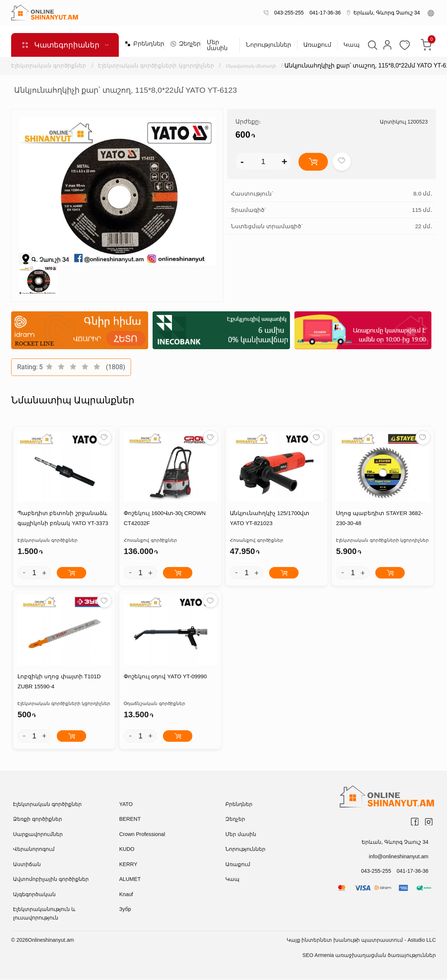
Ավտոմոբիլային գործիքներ (51, 879)
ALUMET (130, 879)
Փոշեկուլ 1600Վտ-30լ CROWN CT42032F (164, 519)
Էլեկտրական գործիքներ (49, 65)
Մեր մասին (217, 45)
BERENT (130, 819)
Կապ (351, 45)
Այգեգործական (34, 895)
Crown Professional (142, 835)
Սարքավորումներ (38, 835)
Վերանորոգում (34, 849)
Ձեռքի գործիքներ (37, 819)
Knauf (126, 895)
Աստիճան (27, 865)
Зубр (125, 909)
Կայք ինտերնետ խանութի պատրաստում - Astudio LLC (361, 940)
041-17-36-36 (324, 13)
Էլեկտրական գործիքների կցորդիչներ (157, 65)
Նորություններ (268, 45)
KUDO (127, 849)
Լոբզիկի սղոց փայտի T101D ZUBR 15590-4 (59, 682)
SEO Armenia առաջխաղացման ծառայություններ (369, 956)
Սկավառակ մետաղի (258, 65)
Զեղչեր (182, 44)
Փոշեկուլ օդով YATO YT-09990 (165, 677)
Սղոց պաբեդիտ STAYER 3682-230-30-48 (379, 519)
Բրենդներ (141, 44)
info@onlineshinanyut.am (399, 857)
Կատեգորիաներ (65, 45)
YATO (126, 804)
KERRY (128, 865)
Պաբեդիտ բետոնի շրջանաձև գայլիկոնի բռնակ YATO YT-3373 (63, 519)
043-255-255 (288, 13)
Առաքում (317, 45)
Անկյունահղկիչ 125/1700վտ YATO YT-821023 (269, 519)
